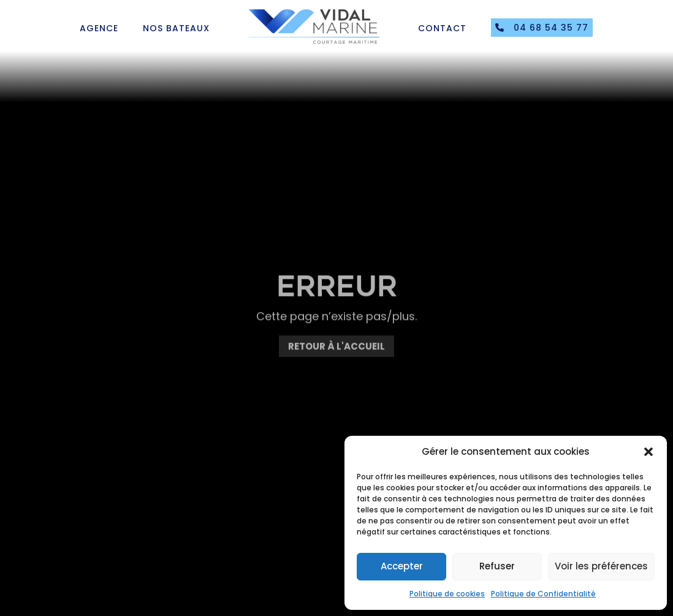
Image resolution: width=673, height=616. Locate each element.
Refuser (497, 566)
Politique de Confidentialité (543, 594)
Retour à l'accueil (336, 353)
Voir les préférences (601, 566)
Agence (99, 28)
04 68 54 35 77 (542, 28)
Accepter (402, 566)
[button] (648, 452)
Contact (442, 28)
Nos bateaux (176, 28)
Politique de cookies (447, 594)
